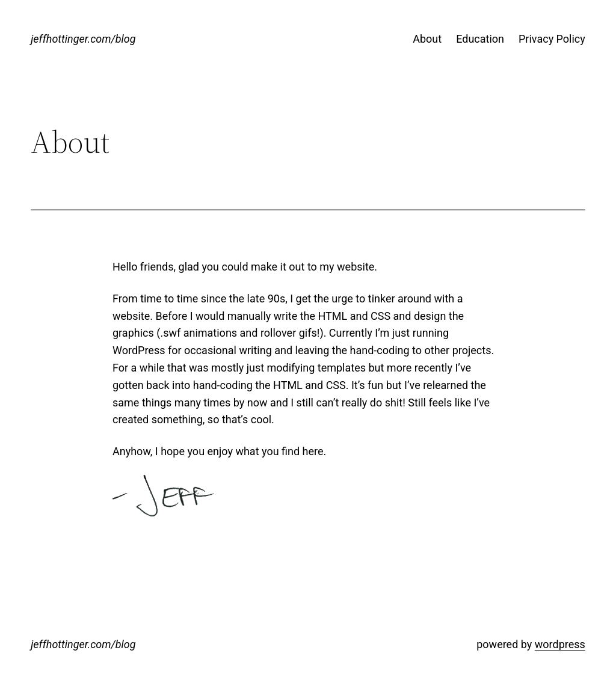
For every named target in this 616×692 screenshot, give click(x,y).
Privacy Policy (552, 39)
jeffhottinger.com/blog (83, 39)
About (427, 39)
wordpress (560, 644)
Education (480, 39)
